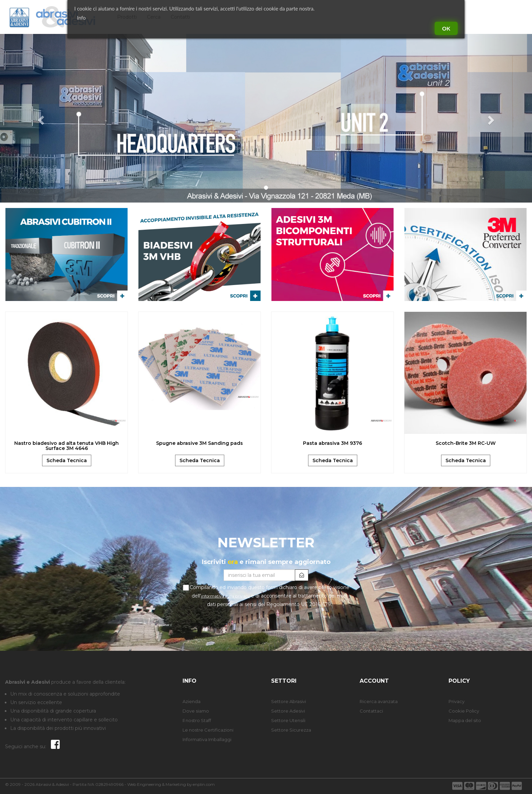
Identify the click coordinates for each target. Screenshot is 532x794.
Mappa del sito (465, 720)
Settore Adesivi (288, 711)
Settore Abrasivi (289, 701)
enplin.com (204, 784)
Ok (446, 28)
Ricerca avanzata (379, 701)
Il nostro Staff (197, 720)
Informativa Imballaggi (207, 739)
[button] (40, 118)
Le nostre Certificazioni (208, 730)
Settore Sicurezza (291, 730)
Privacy (457, 701)
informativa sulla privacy (225, 596)
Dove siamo (196, 711)
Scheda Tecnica (67, 460)
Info (81, 18)
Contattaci (371, 711)
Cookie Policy (464, 711)
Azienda (192, 701)
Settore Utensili (288, 720)
